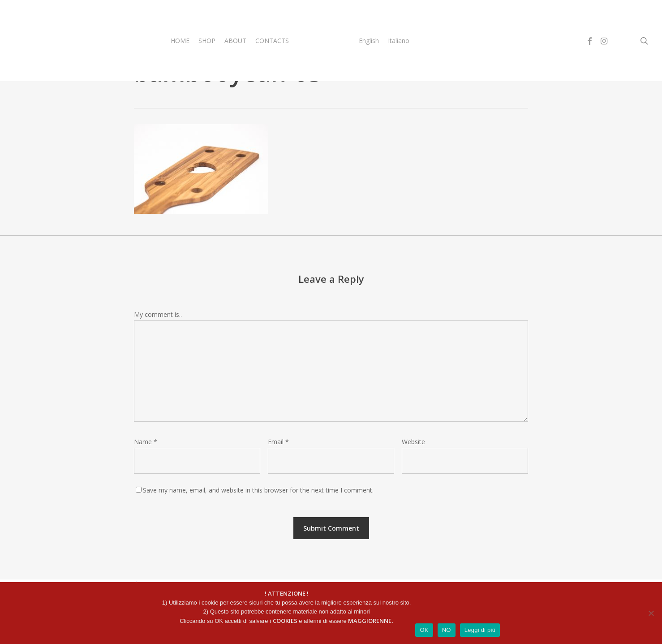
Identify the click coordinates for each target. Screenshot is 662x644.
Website (413, 442)
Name (146, 442)
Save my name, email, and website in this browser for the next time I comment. (258, 490)
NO (447, 630)
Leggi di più (480, 630)
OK (424, 630)
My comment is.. (158, 314)
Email (278, 442)
